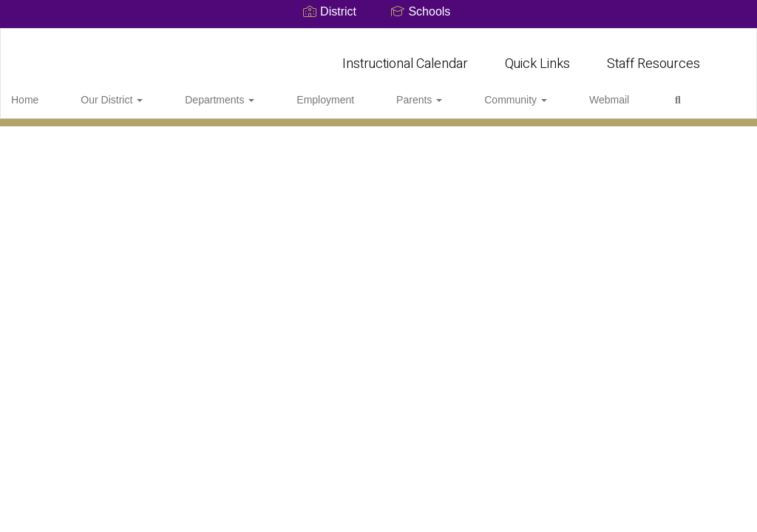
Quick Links (537, 57)
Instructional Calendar (405, 57)
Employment (288, 92)
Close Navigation (629, 98)
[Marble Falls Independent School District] (379, 38)
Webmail (512, 92)
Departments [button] (203, 92)
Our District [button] (115, 92)
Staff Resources (654, 57)
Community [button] (439, 92)
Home (48, 92)
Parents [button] (362, 92)
